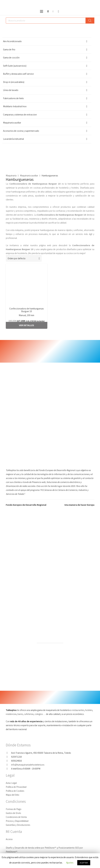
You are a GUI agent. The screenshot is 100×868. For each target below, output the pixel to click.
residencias (11, 714)
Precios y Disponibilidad (17, 821)
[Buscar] (48, 11)
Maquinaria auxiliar (29, 176)
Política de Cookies (15, 791)
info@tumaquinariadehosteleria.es (28, 765)
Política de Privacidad (16, 787)
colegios (39, 714)
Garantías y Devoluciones (18, 825)
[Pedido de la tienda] (24, 258)
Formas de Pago (14, 809)
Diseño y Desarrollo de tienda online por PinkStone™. (31, 848)
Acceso (9, 839)
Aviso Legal (11, 783)
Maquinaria (11, 176)
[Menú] (42, 11)
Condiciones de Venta (16, 817)
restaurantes (78, 710)
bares (20, 714)
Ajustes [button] (70, 863)
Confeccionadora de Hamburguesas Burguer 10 (35, 184)
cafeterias (29, 714)
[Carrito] (58, 11)
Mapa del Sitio (13, 795)
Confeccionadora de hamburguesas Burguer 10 (26, 310)
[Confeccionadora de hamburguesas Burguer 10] (27, 284)
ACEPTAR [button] (84, 863)
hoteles (89, 710)
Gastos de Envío (13, 813)
